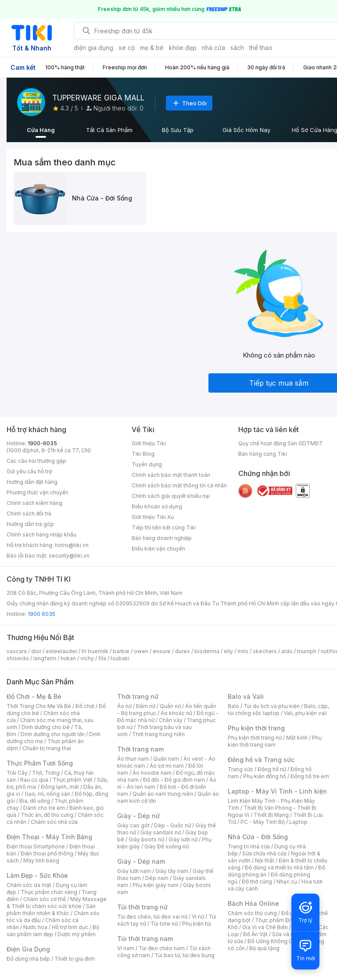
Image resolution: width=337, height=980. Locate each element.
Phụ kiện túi (197, 924)
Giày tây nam (172, 871)
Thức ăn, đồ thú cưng (47, 815)
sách (237, 48)
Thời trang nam (140, 749)
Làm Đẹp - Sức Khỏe (37, 875)
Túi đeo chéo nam (162, 948)
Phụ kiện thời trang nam (275, 741)
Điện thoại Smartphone (36, 846)
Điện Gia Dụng (28, 949)
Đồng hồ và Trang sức (261, 760)
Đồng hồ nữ (272, 769)
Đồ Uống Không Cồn (273, 941)
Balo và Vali (246, 696)
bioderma (207, 651)
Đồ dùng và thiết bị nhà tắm (279, 867)
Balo (233, 706)
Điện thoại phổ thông (47, 853)
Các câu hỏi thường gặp (36, 461)
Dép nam (157, 878)
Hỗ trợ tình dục (70, 927)
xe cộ (127, 48)
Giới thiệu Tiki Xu (153, 517)
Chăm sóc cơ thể (45, 899)
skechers (265, 651)
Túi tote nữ (164, 924)
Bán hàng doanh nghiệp (162, 538)
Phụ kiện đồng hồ (265, 776)
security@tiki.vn (69, 556)
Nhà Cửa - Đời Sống (258, 837)
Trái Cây (17, 773)
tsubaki (120, 658)
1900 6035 (41, 614)
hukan (68, 658)
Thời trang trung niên (158, 734)
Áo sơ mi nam (167, 766)
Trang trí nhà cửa (249, 846)
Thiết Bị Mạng (271, 815)
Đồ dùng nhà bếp (28, 959)
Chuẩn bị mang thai (47, 748)
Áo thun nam (133, 759)
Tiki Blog (143, 454)
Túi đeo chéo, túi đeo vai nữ (152, 917)
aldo (287, 651)
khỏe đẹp (183, 48)
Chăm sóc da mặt (29, 885)
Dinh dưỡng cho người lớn (53, 734)
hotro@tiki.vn (72, 545)
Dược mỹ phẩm (77, 934)
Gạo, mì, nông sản (47, 794)
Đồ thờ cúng (257, 882)
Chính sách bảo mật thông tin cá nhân (179, 485)
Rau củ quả (34, 780)
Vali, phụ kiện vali (305, 713)
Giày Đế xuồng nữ (167, 846)
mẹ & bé (152, 48)
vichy (87, 658)
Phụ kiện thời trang (256, 728)
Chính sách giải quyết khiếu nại (171, 496)
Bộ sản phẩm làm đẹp (53, 931)
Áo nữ (124, 706)
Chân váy (171, 720)
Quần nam (166, 759)
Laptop (298, 822)
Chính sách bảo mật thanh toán (171, 475)
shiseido (18, 658)
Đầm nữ (146, 706)
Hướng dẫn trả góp (30, 524)
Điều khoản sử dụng (157, 506)
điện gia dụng (93, 48)
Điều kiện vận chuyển (158, 549)
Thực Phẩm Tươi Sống (40, 763)
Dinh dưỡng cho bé (46, 727)
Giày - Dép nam (141, 861)
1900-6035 (42, 443)
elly (228, 651)
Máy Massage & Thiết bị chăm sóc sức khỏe (57, 903)
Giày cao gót (133, 825)
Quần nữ (170, 706)
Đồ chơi (85, 706)
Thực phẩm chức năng (49, 892)
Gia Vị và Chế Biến (265, 927)
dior (36, 651)
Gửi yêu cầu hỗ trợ (29, 471)
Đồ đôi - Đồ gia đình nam (174, 780)
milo (243, 651)
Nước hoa (35, 927)
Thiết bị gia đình (75, 959)
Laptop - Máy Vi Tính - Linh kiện (277, 791)
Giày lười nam (134, 871)
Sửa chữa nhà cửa (264, 853)
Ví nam (126, 948)
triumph (307, 651)
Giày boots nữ (146, 839)
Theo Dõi (189, 103)
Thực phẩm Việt (73, 780)
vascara (17, 651)
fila (102, 658)
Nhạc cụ (287, 882)
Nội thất (265, 860)
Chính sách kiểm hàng (34, 503)
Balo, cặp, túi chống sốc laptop (278, 710)
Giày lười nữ (183, 839)
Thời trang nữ (138, 696)
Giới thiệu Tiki (149, 443)
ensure (162, 651)
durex (183, 651)
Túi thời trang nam (145, 939)
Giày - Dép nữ (138, 816)
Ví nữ (198, 917)
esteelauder (61, 651)
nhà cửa (213, 48)
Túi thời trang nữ (142, 907)
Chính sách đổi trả (29, 513)
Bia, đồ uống (35, 801)
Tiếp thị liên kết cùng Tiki (164, 528)
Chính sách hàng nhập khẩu (41, 535)
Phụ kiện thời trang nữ (255, 738)
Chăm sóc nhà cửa (54, 822)
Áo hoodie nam (152, 773)
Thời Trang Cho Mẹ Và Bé (39, 706)
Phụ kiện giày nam (156, 885)
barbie (121, 651)
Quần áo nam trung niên (163, 794)
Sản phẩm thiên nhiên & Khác (51, 910)
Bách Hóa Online (253, 903)
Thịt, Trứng (46, 773)
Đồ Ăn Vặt (255, 934)
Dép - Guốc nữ (172, 825)
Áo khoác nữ (176, 713)
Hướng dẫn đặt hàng (32, 482)
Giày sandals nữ (161, 832)
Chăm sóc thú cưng (252, 913)
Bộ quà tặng (264, 948)
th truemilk (95, 651)
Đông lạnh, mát (60, 787)
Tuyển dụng (147, 464)
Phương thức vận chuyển (38, 492)
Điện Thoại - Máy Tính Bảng (49, 837)
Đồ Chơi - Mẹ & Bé (34, 696)
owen (141, 651)
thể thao (261, 48)
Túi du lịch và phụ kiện (272, 706)
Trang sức (240, 769)
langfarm (45, 658)
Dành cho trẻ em (44, 808)
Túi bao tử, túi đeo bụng (185, 955)
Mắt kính (297, 738)
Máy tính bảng (41, 860)
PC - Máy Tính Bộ (263, 822)
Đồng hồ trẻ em (310, 776)
